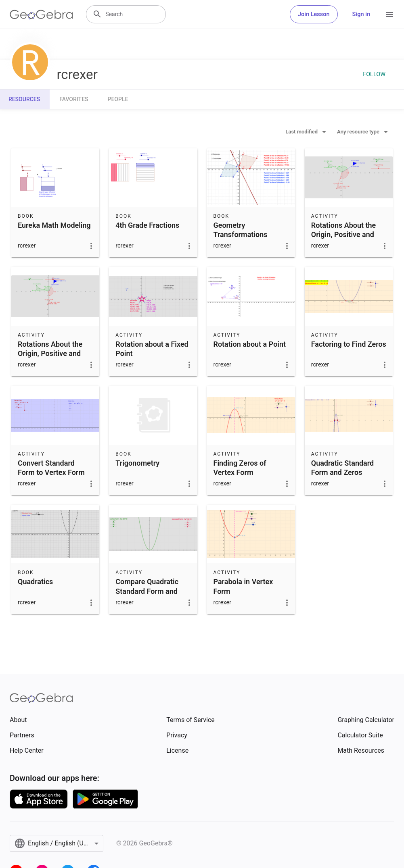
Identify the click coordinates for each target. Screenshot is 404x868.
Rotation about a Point (250, 344)
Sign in (361, 14)
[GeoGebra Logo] (41, 15)
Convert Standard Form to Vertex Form (51, 468)
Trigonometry (137, 463)
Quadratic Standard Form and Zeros (342, 468)
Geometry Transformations (241, 230)
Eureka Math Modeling (54, 225)
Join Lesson (314, 14)
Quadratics (35, 582)
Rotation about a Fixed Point (152, 349)
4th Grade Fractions (147, 225)
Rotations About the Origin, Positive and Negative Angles (343, 234)
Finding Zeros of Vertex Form (240, 468)
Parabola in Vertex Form (243, 586)
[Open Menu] (389, 15)
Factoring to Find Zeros (349, 344)
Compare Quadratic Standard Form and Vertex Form (147, 591)
